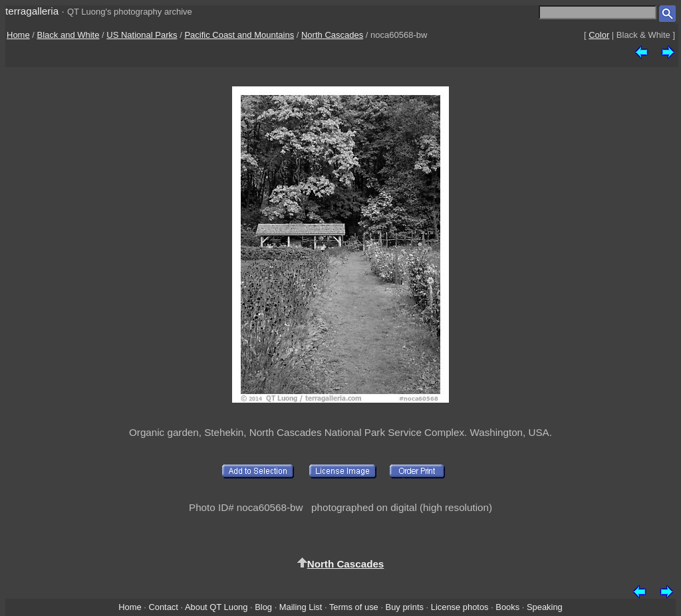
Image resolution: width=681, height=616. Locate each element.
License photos (460, 607)
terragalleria (32, 11)
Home (18, 35)
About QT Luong (216, 607)
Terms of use (354, 607)
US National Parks (142, 35)
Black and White (68, 35)
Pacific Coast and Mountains (239, 35)
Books (507, 607)
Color (599, 35)
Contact (163, 607)
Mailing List (301, 607)
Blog (263, 607)
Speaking (545, 607)
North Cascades (332, 35)
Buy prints (405, 607)
